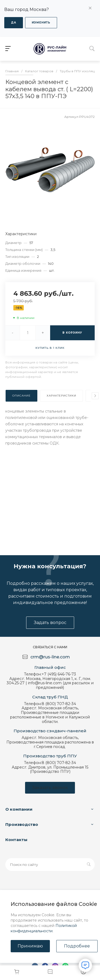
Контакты (16, 840)
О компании (19, 809)
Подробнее (77, 946)
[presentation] (95, 396)
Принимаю (30, 946)
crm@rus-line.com (50, 657)
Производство (22, 824)
